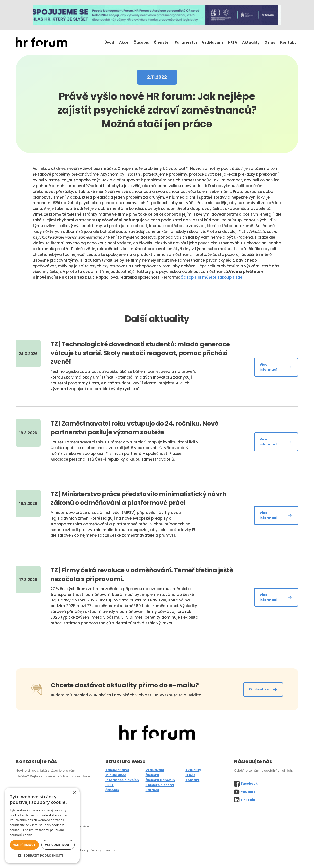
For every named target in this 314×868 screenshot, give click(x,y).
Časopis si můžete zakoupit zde (211, 277)
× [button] (74, 793)
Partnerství (186, 42)
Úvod (109, 42)
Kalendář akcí (117, 770)
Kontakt (288, 42)
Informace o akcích (122, 780)
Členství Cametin (160, 780)
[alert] (42, 825)
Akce (124, 42)
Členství (162, 42)
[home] (42, 42)
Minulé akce (116, 775)
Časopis (141, 42)
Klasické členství (160, 785)
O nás (270, 42)
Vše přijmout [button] (24, 845)
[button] (42, 855)
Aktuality (251, 42)
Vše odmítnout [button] (58, 845)
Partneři (152, 790)
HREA (233, 42)
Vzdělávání (212, 42)
